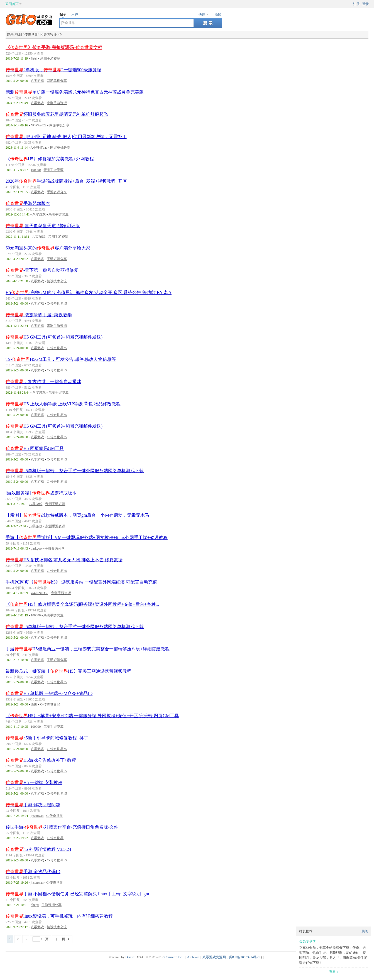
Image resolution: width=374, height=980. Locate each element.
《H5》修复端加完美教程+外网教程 (50, 159)
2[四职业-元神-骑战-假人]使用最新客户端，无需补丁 (66, 137)
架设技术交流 (57, 281)
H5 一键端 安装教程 (34, 782)
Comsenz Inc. (173, 957)
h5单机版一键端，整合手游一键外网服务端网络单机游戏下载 (75, 471)
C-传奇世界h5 (57, 303)
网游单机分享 (57, 81)
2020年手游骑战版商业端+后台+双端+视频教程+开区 (66, 181)
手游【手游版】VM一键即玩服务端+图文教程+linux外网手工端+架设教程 (87, 537)
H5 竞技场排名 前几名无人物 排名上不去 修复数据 (64, 560)
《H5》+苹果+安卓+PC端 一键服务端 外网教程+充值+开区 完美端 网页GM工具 (92, 716)
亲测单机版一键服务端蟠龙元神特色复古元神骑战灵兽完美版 (75, 92)
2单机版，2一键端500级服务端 (53, 70)
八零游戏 (37, 81)
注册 (356, 4)
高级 (218, 14)
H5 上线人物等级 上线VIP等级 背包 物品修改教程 (63, 404)
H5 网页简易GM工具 (35, 448)
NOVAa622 (38, 125)
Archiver (193, 957)
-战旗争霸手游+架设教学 (39, 315)
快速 (202, 14)
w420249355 (39, 593)
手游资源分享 (57, 192)
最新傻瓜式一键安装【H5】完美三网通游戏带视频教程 (69, 671)
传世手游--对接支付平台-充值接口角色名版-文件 (62, 827)
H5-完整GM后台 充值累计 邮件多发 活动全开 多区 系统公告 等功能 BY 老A (89, 292)
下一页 (60, 939)
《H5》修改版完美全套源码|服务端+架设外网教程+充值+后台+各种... (82, 604)
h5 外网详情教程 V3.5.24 (38, 849)
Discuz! (130, 957)
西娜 (34, 704)
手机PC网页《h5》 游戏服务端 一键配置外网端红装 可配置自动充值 (81, 582)
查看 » (334, 972)
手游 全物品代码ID (33, 872)
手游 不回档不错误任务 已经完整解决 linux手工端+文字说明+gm (77, 894)
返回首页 (12, 4)
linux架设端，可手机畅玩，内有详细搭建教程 (59, 916)
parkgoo (36, 548)
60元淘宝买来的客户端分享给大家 (48, 248)
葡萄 (34, 58)
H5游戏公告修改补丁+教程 (41, 760)
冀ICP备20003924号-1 (244, 957)
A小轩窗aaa (39, 148)
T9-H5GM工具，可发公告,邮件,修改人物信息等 (61, 359)
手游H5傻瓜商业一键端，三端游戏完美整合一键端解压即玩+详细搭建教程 (88, 649)
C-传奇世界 (55, 816)
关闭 (365, 931)
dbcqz (35, 905)
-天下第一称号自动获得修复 (42, 270)
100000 (36, 170)
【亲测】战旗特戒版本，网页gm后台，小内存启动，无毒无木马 (77, 515)
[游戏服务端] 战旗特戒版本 (41, 493)
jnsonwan (37, 816)
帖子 (63, 14)
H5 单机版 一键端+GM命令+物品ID (49, 693)
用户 (75, 14)
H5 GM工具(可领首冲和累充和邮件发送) (54, 337)
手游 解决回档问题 (33, 805)
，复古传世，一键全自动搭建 (43, 382)
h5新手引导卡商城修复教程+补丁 (47, 738)
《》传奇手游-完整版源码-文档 (54, 47)
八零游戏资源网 (214, 957)
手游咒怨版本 (28, 203)
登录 (365, 4)
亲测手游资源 (50, 58)
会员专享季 (307, 941)
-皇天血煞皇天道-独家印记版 (43, 226)
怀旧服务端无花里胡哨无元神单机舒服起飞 (57, 114)
